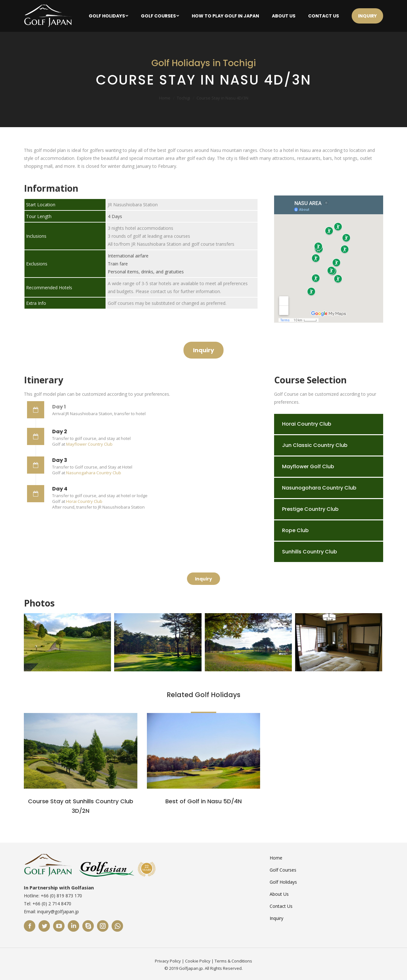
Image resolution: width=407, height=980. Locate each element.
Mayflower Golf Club (308, 466)
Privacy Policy (168, 961)
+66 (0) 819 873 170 (61, 896)
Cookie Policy (198, 961)
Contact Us (281, 906)
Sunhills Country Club (310, 552)
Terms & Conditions (233, 961)
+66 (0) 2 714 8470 (52, 904)
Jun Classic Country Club (315, 445)
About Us (279, 894)
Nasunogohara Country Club (319, 488)
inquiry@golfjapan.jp (58, 911)
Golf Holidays (283, 882)
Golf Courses (283, 870)
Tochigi (183, 98)
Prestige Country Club (310, 509)
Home (165, 98)
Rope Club (295, 530)
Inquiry (276, 918)
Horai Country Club (84, 501)
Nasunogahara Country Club (94, 473)
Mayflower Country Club (89, 444)
